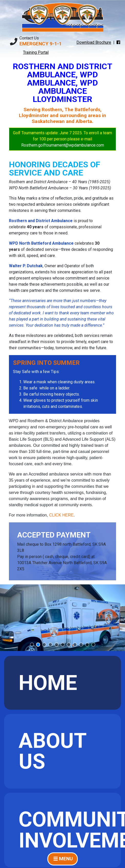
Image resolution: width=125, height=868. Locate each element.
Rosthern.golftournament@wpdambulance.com (63, 145)
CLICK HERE (61, 515)
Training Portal (36, 52)
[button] (32, 645)
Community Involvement (70, 830)
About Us (53, 751)
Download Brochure (94, 42)
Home (48, 683)
